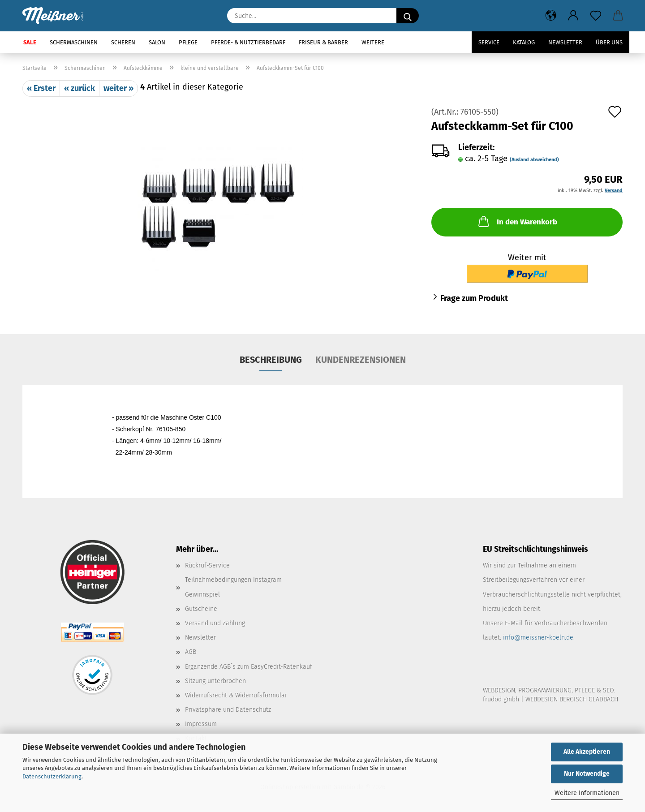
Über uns (609, 42)
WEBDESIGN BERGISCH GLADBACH (572, 699)
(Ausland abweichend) (534, 160)
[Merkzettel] (596, 16)
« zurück (80, 88)
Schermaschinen (74, 42)
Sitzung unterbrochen (215, 681)
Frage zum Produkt (474, 298)
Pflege (188, 42)
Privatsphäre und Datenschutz (228, 710)
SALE (30, 42)
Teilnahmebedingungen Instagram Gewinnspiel (233, 587)
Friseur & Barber (323, 42)
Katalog (524, 42)
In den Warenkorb (517, 221)
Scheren (123, 42)
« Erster (41, 88)
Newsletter (565, 42)
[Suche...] (408, 16)
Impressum (201, 724)
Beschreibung (271, 360)
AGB (191, 652)
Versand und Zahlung (215, 623)
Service (489, 42)
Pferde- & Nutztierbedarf (248, 42)
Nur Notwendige (587, 774)
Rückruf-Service (207, 565)
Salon (157, 42)
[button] (551, 16)
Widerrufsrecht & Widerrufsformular (236, 695)
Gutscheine (201, 609)
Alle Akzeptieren (587, 752)
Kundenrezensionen (361, 360)
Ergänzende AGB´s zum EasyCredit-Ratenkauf (249, 667)
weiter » (118, 88)
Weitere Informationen (587, 793)
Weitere (373, 42)
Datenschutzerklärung (52, 776)
